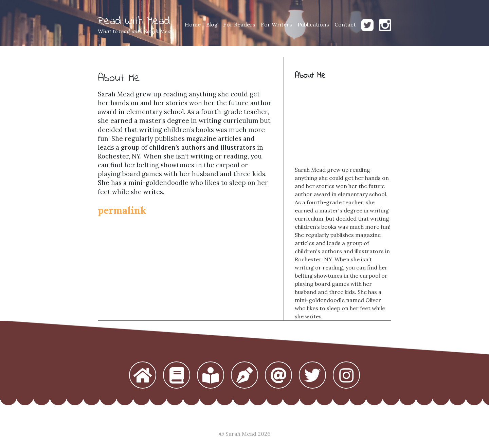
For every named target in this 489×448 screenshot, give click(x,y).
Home (193, 24)
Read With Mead (134, 22)
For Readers (239, 24)
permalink (122, 210)
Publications (313, 24)
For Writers (276, 24)
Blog (212, 24)
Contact (345, 24)
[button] (143, 376)
